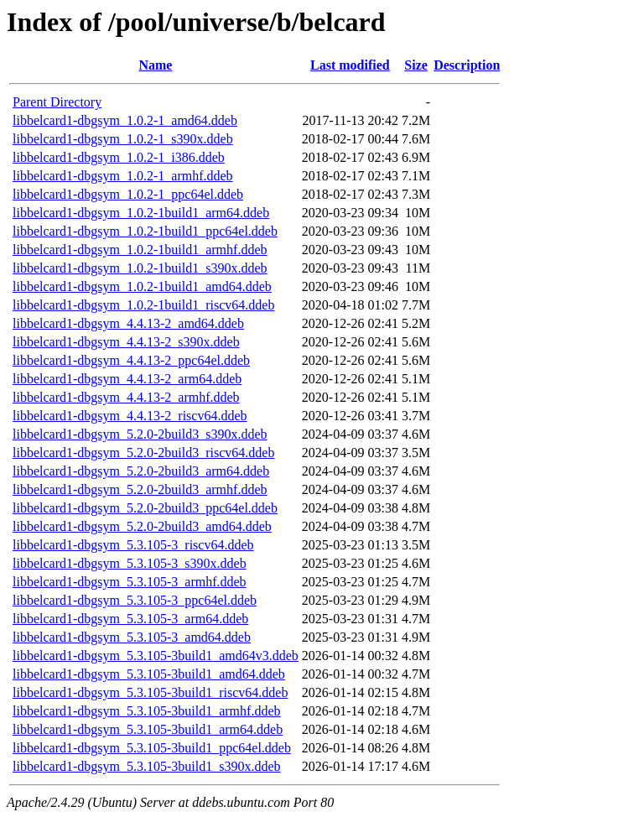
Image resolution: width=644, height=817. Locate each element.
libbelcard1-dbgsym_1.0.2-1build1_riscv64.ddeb (143, 305)
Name (155, 65)
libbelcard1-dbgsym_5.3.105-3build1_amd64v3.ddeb (156, 656)
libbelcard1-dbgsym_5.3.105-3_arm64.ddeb (130, 619)
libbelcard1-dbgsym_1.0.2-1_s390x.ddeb (123, 139)
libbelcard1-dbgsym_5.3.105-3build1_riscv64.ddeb (150, 692)
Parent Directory (57, 102)
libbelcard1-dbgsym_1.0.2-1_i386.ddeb (119, 157)
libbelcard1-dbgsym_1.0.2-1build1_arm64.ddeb (141, 213)
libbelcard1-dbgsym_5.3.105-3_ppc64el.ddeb (135, 600)
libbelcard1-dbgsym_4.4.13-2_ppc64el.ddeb (131, 360)
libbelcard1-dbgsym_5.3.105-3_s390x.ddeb (130, 563)
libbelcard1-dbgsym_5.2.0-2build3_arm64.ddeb (141, 471)
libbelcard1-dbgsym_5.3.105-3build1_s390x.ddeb (147, 766)
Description (467, 65)
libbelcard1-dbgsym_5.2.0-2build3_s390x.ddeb (140, 434)
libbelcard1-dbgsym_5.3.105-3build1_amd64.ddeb (149, 674)
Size (416, 65)
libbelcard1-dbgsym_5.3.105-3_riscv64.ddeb (133, 545)
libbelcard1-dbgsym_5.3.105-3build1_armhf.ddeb (147, 711)
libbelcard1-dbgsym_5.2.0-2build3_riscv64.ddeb (143, 453)
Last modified (350, 65)
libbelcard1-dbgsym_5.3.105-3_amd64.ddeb (132, 637)
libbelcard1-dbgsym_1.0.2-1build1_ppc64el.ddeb (145, 231)
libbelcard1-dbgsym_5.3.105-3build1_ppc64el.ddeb (152, 748)
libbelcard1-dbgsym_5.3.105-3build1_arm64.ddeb (148, 729)
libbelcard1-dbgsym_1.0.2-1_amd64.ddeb (125, 120)
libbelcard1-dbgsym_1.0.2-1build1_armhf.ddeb (140, 250)
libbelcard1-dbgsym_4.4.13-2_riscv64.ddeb (130, 416)
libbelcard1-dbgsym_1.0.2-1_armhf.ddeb (123, 176)
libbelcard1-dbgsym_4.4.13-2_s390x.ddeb (126, 342)
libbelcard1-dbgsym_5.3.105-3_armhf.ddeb (130, 582)
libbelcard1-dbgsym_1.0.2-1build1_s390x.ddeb (140, 268)
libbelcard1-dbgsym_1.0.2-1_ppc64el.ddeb (128, 194)
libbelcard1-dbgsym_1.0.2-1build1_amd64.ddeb (142, 286)
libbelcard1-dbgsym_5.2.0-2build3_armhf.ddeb (140, 489)
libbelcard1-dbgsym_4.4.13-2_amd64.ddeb (128, 323)
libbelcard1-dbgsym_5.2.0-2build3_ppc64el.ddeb (145, 508)
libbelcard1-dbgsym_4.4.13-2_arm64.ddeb (127, 379)
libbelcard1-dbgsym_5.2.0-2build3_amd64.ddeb (142, 526)
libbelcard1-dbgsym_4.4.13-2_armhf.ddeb (126, 397)
